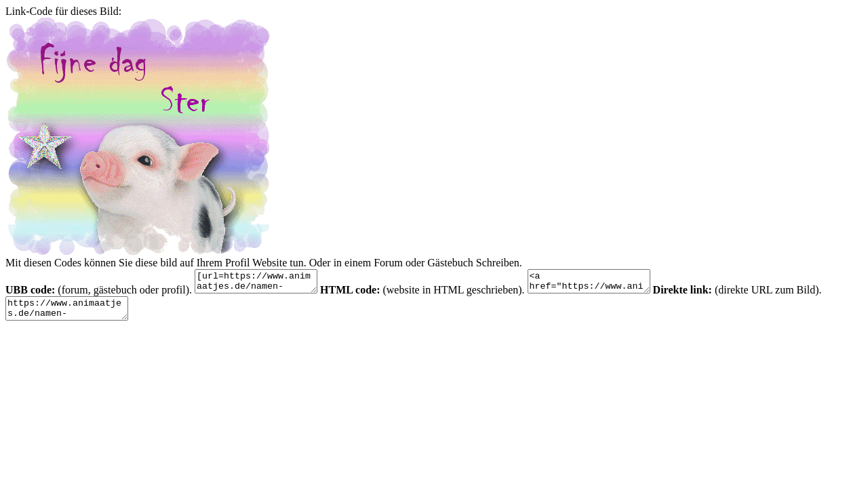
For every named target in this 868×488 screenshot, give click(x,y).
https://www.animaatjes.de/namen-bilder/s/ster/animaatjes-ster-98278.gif (74, 314)
